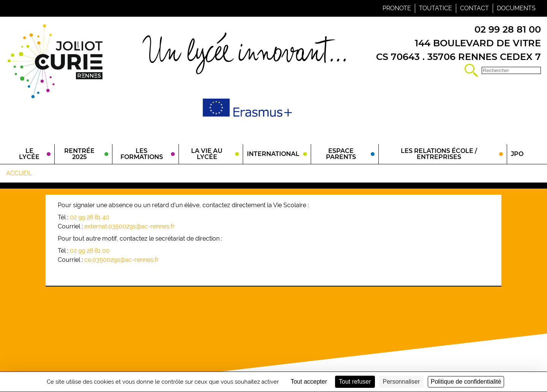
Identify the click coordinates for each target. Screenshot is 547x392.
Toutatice (436, 8)
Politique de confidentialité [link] (466, 382)
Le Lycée (29, 154)
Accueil (19, 173)
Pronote (397, 8)
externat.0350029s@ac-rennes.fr (130, 226)
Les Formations (142, 154)
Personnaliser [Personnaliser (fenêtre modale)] (402, 382)
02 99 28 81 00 (90, 251)
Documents (516, 8)
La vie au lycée (207, 154)
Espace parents (341, 154)
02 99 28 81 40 (90, 217)
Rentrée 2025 (79, 154)
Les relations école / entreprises (439, 154)
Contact (474, 8)
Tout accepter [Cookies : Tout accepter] (309, 382)
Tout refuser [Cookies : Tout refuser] (355, 382)
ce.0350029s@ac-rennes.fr (122, 260)
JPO (517, 154)
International (273, 154)
